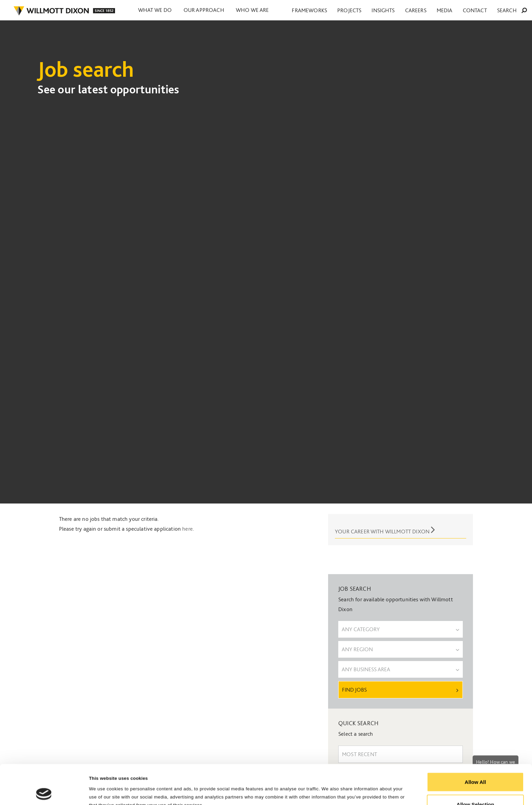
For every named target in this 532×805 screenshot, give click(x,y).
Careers (448, 11)
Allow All (476, 742)
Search (517, 11)
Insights (424, 11)
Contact (489, 11)
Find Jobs (400, 690)
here (187, 529)
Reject (475, 787)
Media (468, 11)
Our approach (211, 10)
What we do (157, 10)
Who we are (264, 10)
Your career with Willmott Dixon (385, 529)
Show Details (343, 788)
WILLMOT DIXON (64, 11)
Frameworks (369, 11)
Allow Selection (476, 765)
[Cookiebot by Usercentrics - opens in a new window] (44, 792)
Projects (399, 11)
